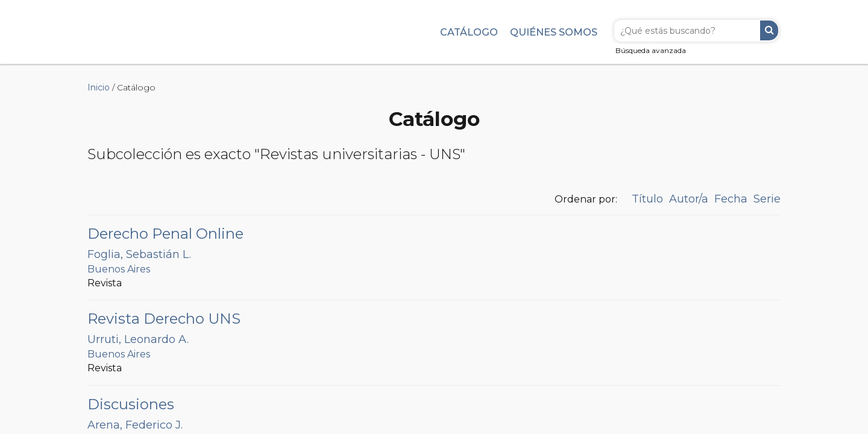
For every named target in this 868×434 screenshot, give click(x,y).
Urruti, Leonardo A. (138, 339)
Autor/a (689, 199)
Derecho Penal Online (165, 234)
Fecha (731, 199)
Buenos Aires (119, 269)
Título (647, 199)
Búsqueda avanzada (651, 50)
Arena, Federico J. (135, 425)
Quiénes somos (554, 32)
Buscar (769, 30)
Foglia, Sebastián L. (139, 254)
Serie (767, 199)
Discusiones (131, 404)
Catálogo (469, 32)
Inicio (99, 87)
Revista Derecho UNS (164, 319)
